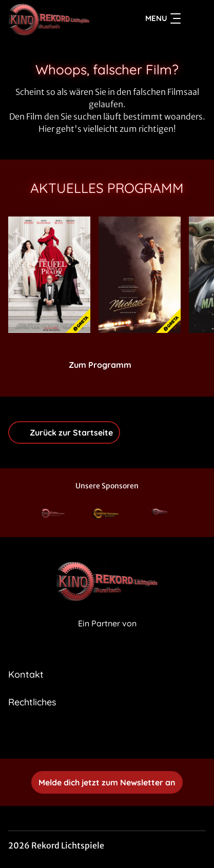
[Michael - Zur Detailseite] (140, 275)
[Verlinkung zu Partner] (53, 514)
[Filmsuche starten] (196, 18)
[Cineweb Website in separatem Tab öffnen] (107, 635)
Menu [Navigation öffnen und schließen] (163, 18)
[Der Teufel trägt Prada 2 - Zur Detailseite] (49, 275)
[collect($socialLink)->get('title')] (96, 736)
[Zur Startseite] (56, 18)
